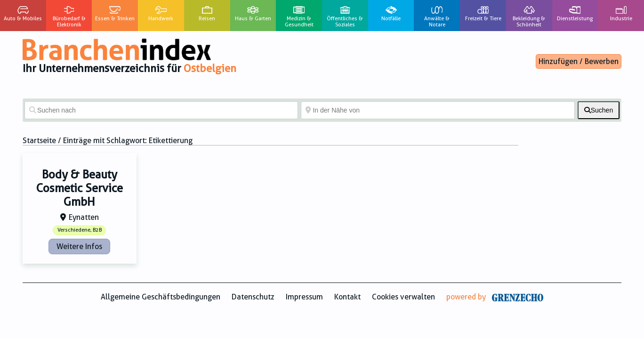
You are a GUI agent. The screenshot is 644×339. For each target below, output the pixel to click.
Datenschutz (253, 297)
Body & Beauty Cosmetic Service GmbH (80, 188)
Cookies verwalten (403, 297)
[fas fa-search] (599, 110)
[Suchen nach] (161, 110)
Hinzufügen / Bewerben (579, 61)
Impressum (304, 297)
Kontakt (347, 297)
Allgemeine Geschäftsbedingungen (161, 297)
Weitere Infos (79, 246)
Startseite (39, 141)
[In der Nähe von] (438, 110)
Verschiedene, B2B (80, 230)
